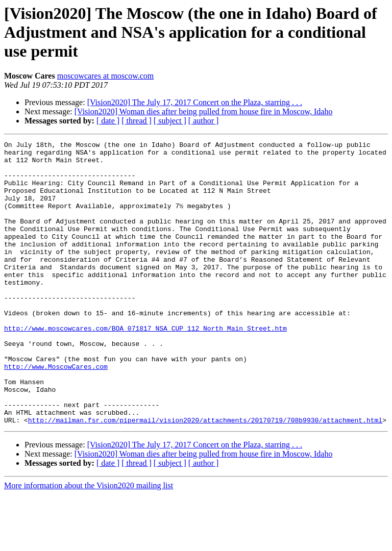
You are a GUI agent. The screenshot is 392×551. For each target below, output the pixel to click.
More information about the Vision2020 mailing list (89, 542)
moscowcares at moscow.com (106, 76)
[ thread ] (137, 121)
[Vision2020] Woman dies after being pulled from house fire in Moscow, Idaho (204, 111)
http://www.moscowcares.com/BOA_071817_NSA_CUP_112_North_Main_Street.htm (145, 366)
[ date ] (108, 121)
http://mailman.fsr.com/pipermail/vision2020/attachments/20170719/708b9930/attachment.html (205, 477)
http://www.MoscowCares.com (56, 412)
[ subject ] (170, 121)
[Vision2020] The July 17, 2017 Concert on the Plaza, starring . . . (195, 102)
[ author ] (204, 121)
